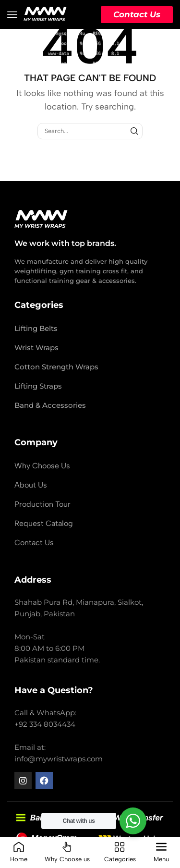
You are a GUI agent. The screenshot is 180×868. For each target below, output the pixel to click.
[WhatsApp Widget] (133, 821)
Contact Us (137, 14)
